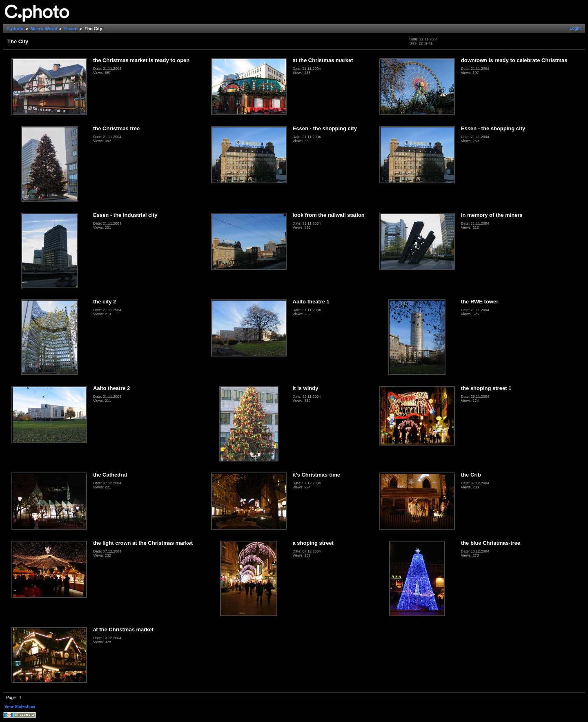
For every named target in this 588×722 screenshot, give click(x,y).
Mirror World (44, 29)
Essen (71, 29)
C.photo (15, 29)
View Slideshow (20, 707)
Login (575, 28)
